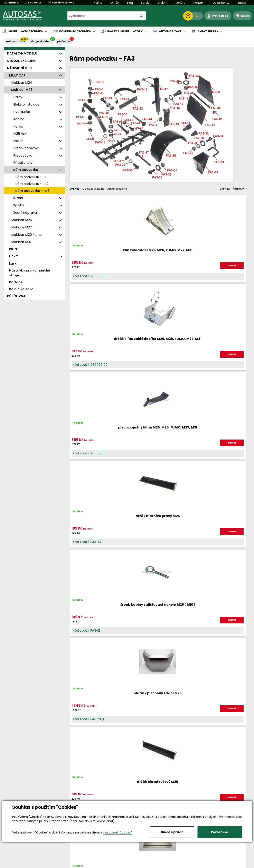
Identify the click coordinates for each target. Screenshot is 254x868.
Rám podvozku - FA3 (32, 191)
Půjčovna (134, 865)
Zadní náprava (25, 213)
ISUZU (14, 249)
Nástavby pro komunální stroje (30, 273)
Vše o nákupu (19, 865)
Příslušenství (23, 163)
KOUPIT (100, 267)
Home (98, 3)
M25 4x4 (20, 134)
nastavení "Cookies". (118, 832)
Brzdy (18, 97)
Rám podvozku (26, 170)
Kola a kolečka (21, 289)
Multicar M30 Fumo (26, 235)
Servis (145, 3)
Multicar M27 (22, 227)
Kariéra (180, 3)
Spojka (19, 205)
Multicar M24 (22, 83)
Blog (130, 3)
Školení (162, 3)
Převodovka (23, 155)
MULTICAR (17, 75)
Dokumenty (221, 3)
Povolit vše (220, 832)
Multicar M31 (21, 242)
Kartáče (16, 282)
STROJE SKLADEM (41, 41)
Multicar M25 (22, 90)
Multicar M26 (22, 220)
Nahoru (76, 658)
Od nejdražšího (117, 189)
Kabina (19, 119)
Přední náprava (26, 148)
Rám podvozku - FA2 (32, 184)
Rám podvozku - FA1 (31, 177)
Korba (18, 126)
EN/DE (242, 3)
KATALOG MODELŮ (22, 53)
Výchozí (75, 189)
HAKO (14, 256)
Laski (13, 263)
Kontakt (199, 3)
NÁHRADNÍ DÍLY (16, 41)
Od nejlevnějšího (93, 189)
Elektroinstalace (26, 104)
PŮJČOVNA (64, 41)
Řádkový (238, 189)
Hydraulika (22, 112)
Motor (18, 141)
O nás (115, 3)
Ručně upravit (172, 832)
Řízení (18, 198)
